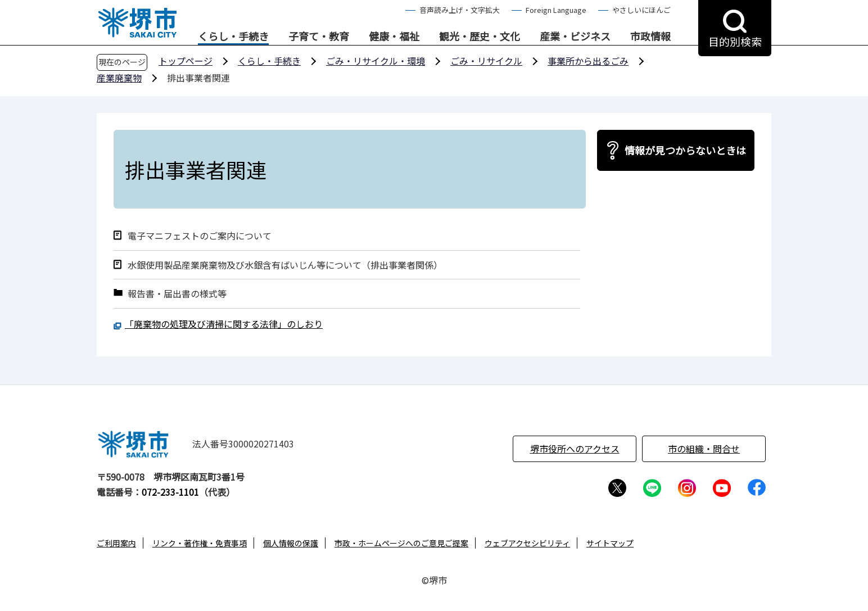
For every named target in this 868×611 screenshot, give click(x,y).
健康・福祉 (394, 37)
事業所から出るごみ (588, 61)
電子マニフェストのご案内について (200, 236)
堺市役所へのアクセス (575, 449)
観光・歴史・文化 (480, 37)
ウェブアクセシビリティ (527, 543)
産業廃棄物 (119, 78)
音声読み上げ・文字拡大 (460, 10)
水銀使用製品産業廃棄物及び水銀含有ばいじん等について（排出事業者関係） (285, 265)
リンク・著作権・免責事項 (200, 543)
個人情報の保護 (291, 543)
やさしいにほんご (641, 10)
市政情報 (650, 37)
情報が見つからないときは (685, 150)
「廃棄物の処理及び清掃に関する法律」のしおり (224, 324)
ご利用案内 (116, 543)
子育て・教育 (319, 37)
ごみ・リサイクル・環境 (376, 61)
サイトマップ (610, 543)
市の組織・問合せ (704, 449)
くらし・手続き (233, 37)
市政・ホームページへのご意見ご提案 (401, 543)
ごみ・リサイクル (486, 61)
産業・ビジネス (575, 37)
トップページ (186, 61)
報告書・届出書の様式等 (177, 294)
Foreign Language (556, 10)
